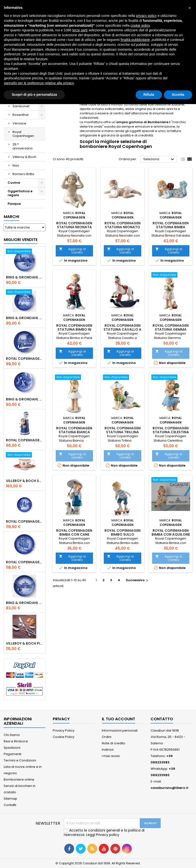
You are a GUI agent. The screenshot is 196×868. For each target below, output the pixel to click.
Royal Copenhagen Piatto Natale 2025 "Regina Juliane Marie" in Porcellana (25, 562)
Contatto (162, 719)
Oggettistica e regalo (20, 193)
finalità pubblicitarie (135, 40)
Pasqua (14, 204)
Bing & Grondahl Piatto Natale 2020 (25, 277)
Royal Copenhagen (23, 134)
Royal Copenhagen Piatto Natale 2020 (25, 359)
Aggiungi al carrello (72, 251)
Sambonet (21, 106)
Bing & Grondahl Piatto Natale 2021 (25, 603)
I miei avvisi (111, 756)
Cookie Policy (64, 737)
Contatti (10, 805)
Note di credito (114, 743)
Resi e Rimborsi (16, 741)
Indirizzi (108, 750)
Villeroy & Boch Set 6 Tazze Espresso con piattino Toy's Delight (25, 481)
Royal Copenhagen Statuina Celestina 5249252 (171, 432)
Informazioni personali (120, 730)
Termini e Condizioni (20, 760)
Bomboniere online (19, 779)
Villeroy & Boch (24, 157)
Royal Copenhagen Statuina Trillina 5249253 (123, 432)
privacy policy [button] (146, 16)
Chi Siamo (12, 735)
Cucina (14, 183)
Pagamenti (13, 754)
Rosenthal (20, 115)
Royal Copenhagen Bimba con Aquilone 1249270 (171, 534)
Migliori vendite (21, 240)
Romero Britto (23, 174)
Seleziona (159, 159)
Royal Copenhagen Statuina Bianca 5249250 (74, 432)
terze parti (80, 30)
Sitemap (10, 799)
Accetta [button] (178, 95)
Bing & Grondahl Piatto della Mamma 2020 (25, 399)
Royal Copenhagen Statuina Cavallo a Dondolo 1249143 (122, 329)
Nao (16, 165)
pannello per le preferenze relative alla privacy (39, 83)
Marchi (11, 217)
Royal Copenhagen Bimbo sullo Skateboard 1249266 (122, 534)
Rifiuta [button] (149, 95)
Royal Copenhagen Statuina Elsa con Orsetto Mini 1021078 (25, 440)
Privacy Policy (64, 730)
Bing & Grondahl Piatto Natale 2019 (25, 318)
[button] (190, 8)
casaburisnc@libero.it (170, 788)
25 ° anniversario (23, 146)
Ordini (107, 737)
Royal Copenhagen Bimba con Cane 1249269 (74, 534)
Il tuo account (118, 719)
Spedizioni (12, 748)
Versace (19, 123)
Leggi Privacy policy (103, 835)
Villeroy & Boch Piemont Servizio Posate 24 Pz (25, 643)
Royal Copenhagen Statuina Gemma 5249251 (171, 329)
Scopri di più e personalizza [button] (34, 95)
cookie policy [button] (140, 25)
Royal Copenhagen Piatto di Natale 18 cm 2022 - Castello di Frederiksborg (25, 521)
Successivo (137, 580)
